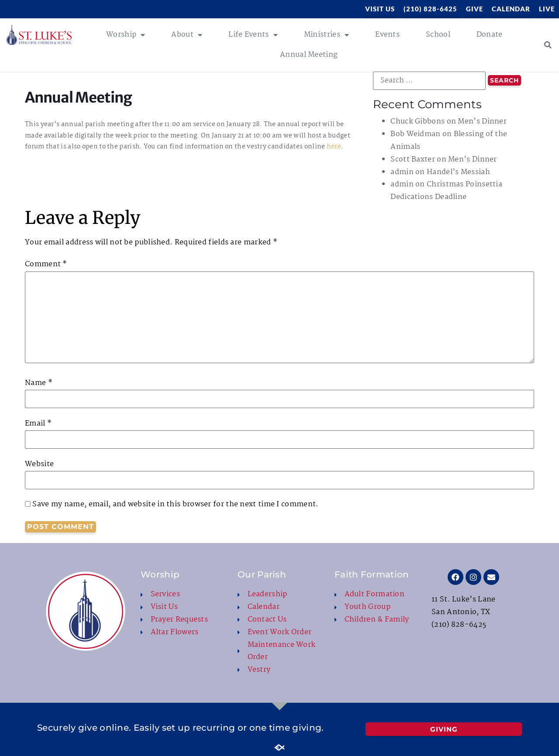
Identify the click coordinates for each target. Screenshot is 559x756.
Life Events (253, 35)
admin (402, 172)
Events (387, 35)
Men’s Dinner (482, 122)
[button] (548, 45)
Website (39, 464)
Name (39, 383)
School (438, 35)
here (334, 147)
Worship (126, 35)
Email (38, 424)
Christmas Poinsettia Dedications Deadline (446, 191)
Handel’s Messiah (458, 172)
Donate (490, 35)
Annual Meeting (309, 55)
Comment (46, 265)
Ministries (326, 35)
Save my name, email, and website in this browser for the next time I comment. (175, 505)
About (187, 35)
